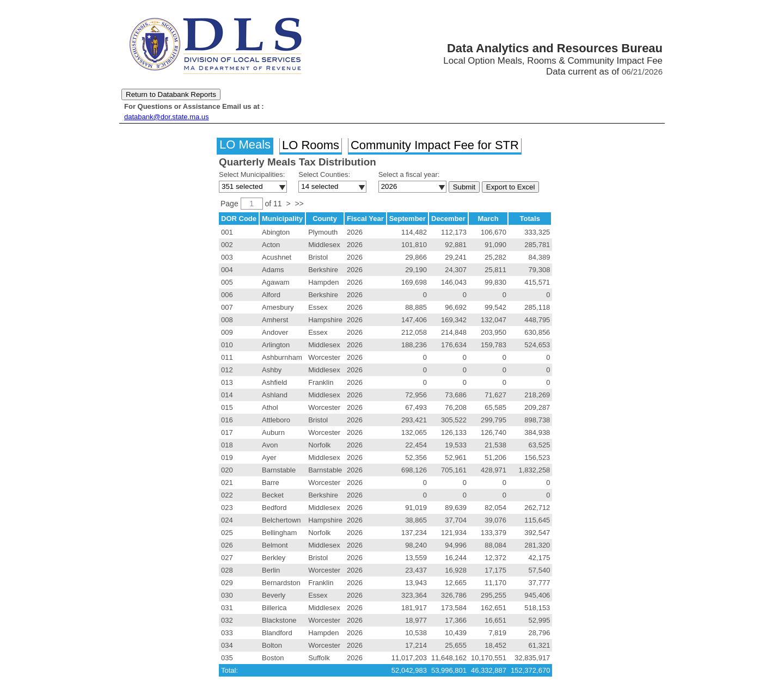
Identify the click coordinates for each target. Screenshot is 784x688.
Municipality (282, 219)
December (448, 219)
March (488, 219)
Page (231, 204)
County (325, 219)
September (408, 219)
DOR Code (239, 219)
